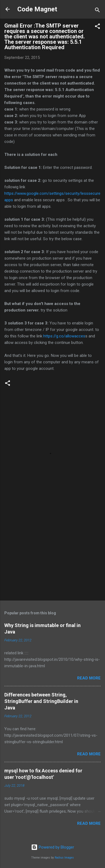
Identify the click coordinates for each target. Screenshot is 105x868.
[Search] (97, 11)
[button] (97, 27)
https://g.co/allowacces (64, 336)
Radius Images (64, 858)
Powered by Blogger (53, 847)
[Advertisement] (52, 554)
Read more (89, 678)
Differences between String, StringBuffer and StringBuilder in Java (41, 701)
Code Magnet (37, 9)
